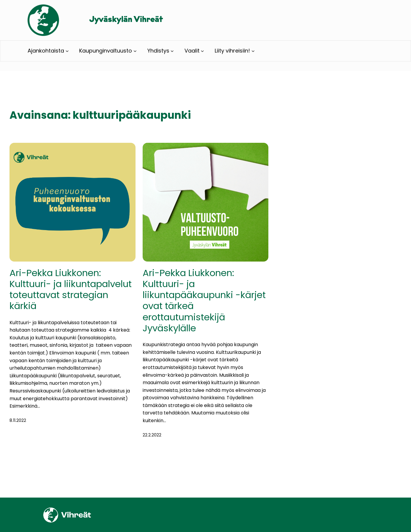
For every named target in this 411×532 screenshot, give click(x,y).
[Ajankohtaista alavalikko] (67, 51)
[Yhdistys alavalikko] (172, 51)
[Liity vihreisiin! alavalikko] (253, 51)
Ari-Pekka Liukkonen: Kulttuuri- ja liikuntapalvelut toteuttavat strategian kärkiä (71, 290)
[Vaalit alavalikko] (202, 51)
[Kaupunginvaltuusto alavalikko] (135, 51)
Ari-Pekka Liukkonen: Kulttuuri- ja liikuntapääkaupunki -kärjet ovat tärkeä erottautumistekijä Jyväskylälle (204, 301)
